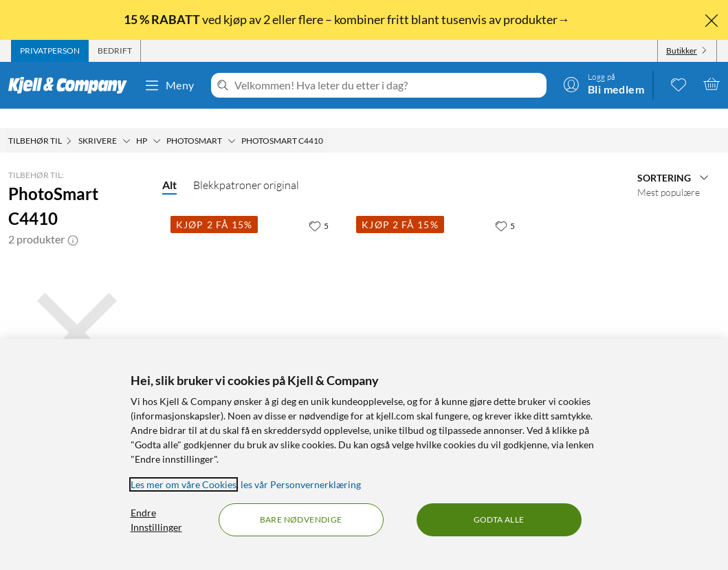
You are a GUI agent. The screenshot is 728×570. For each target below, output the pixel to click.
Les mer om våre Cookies (184, 484)
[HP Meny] (157, 122)
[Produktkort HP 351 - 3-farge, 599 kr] (441, 273)
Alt (169, 165)
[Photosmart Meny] (232, 122)
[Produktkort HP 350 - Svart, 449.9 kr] (255, 273)
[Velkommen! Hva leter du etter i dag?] (388, 85)
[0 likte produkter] (679, 84)
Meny (169, 85)
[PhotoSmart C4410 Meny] (327, 122)
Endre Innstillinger (156, 520)
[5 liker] (319, 206)
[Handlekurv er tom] (712, 84)
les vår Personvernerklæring (301, 484)
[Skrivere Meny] (126, 122)
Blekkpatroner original (246, 166)
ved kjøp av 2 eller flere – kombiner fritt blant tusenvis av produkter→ (348, 19)
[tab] (50, 51)
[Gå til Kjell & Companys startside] (72, 85)
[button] (73, 220)
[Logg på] (604, 84)
